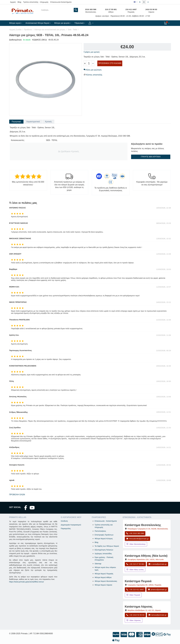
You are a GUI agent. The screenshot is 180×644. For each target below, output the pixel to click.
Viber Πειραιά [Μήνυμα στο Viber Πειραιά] (133, 595)
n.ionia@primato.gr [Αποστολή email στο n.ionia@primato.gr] (157, 564)
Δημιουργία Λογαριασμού (71, 525)
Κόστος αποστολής (94, 75)
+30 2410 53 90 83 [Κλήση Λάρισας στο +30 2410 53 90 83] (135, 615)
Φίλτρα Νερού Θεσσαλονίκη (106, 581)
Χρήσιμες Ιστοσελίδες (103, 554)
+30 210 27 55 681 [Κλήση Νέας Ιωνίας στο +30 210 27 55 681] (135, 564)
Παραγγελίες (66, 528)
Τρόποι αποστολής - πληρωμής (36, 2)
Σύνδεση (64, 521)
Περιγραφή (16, 122)
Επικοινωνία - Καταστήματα (106, 521)
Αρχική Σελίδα (15, 30)
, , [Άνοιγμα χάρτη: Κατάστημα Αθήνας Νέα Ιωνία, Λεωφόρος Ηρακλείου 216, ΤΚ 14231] (146, 559)
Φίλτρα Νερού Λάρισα (103, 585)
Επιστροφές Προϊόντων (104, 535)
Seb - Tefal (72, 30)
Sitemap (98, 564)
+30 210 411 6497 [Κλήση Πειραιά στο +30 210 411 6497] (135, 589)
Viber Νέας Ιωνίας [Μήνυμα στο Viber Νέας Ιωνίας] (135, 569)
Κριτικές (48, 122)
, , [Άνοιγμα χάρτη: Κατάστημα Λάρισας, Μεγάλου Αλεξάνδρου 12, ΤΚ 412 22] (144, 610)
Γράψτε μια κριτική (92, 52)
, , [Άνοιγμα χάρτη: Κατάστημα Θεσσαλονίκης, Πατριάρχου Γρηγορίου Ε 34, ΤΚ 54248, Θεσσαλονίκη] (148, 529)
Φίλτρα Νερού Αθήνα (103, 577)
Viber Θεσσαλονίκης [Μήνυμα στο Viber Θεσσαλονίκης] (136, 544)
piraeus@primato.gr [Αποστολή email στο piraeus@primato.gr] (157, 589)
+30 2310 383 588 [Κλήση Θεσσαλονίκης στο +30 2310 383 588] (135, 533)
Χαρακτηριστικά (33, 122)
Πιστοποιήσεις (100, 531)
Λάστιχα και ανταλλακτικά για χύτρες (50, 30)
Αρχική (13, 2)
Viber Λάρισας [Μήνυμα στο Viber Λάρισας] (134, 620)
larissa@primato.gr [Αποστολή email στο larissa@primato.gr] (157, 615)
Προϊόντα (28, 30)
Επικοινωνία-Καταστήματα (61, 2)
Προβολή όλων (17, 495)
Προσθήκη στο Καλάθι (110, 63)
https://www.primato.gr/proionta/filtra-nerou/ (27, 582)
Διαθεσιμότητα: (16, 40)
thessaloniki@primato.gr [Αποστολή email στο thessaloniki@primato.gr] (138, 539)
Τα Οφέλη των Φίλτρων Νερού (107, 546)
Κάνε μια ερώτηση (93, 70)
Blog (19, 2)
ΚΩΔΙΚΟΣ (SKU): (40, 40)
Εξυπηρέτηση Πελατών (104, 550)
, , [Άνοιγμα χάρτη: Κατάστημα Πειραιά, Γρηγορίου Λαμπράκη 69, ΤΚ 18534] (144, 585)
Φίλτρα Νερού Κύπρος (104, 539)
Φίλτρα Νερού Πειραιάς (104, 574)
